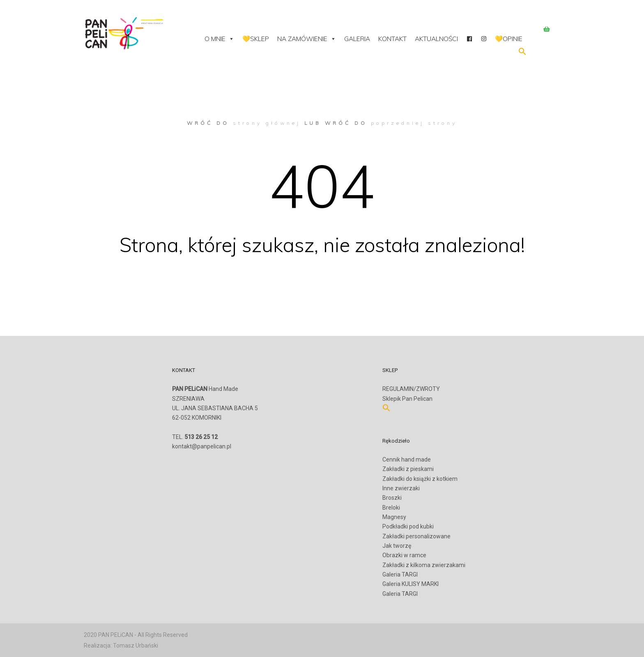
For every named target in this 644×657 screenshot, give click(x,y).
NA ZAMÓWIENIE (307, 39)
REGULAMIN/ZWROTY (411, 389)
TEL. (195, 437)
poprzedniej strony (414, 123)
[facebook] (469, 39)
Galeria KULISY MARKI (411, 584)
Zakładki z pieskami (408, 469)
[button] (522, 53)
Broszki (392, 498)
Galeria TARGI (400, 574)
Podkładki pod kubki (408, 526)
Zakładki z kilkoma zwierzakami (424, 565)
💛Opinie (509, 39)
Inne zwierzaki (401, 488)
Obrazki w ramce (404, 555)
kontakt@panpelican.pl (202, 446)
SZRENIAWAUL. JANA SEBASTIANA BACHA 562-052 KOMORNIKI (215, 413)
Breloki (391, 508)
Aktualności (436, 39)
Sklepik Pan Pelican (407, 399)
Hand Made (205, 389)
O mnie (219, 39)
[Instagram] (484, 39)
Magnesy (394, 517)
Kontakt (392, 39)
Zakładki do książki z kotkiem (420, 479)
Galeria (357, 39)
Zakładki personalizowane (416, 536)
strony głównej (267, 123)
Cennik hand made (407, 459)
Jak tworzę (397, 546)
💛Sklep (256, 39)
